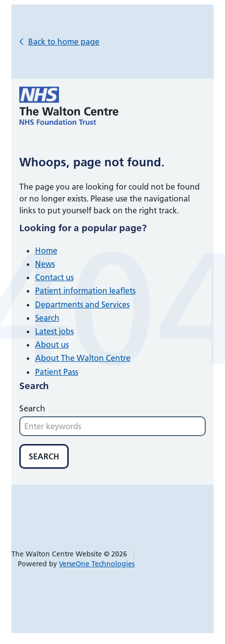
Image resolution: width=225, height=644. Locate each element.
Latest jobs (54, 331)
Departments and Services (82, 304)
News (45, 264)
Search (47, 318)
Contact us (54, 277)
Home (46, 250)
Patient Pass (57, 372)
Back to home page (64, 42)
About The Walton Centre (83, 358)
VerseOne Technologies (97, 564)
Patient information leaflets (85, 291)
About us (52, 345)
